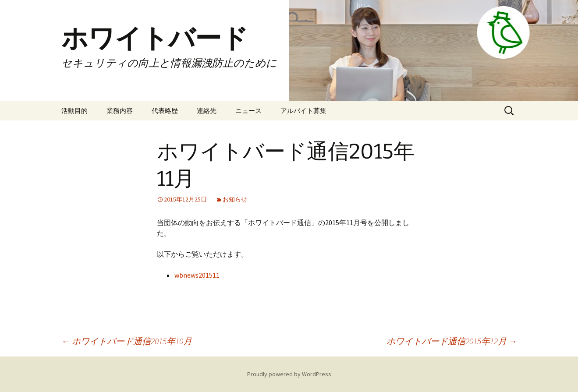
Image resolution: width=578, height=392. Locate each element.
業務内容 (120, 111)
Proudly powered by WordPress (289, 374)
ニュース (248, 111)
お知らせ (235, 199)
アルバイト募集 (303, 111)
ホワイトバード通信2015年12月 (452, 341)
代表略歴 (165, 111)
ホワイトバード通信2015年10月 (127, 341)
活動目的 (74, 111)
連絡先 (207, 111)
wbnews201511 (197, 275)
